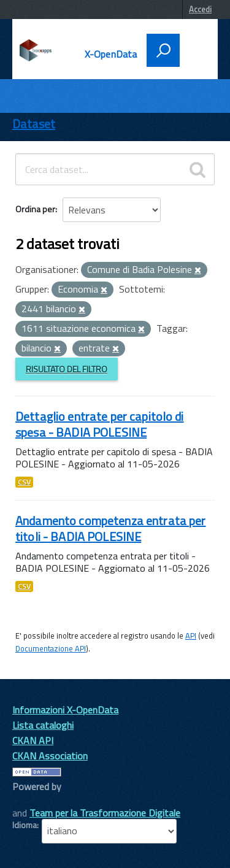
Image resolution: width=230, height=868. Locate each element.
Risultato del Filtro (67, 369)
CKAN (33, 800)
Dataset (34, 124)
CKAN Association (50, 756)
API (191, 636)
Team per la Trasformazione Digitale (105, 813)
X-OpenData (111, 54)
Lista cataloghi (43, 725)
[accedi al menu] (194, 49)
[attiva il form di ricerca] (163, 50)
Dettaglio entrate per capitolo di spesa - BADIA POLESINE (100, 424)
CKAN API (33, 740)
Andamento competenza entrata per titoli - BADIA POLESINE (110, 528)
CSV (24, 482)
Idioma (25, 825)
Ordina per (35, 209)
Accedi (200, 9)
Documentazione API (51, 648)
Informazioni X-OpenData (65, 710)
